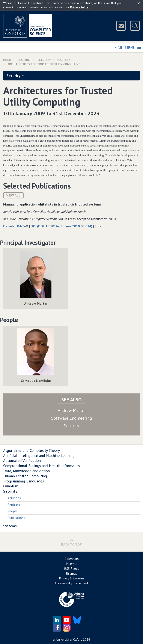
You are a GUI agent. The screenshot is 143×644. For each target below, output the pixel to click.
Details (9, 226)
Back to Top (71, 542)
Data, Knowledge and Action (26, 471)
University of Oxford (69, 639)
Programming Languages (24, 481)
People (13, 511)
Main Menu (127, 47)
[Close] (139, 3)
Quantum (11, 486)
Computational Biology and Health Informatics (42, 466)
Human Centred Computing (25, 476)
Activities (14, 498)
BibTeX (23, 226)
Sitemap (71, 573)
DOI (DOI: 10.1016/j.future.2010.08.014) (62, 226)
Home (7, 60)
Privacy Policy (79, 7)
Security (44, 60)
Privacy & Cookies (72, 578)
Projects (64, 60)
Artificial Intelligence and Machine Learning (39, 456)
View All (13, 195)
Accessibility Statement (72, 583)
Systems (10, 526)
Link (98, 226)
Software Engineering (72, 418)
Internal (72, 564)
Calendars (72, 559)
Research (25, 60)
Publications (16, 518)
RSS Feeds (72, 568)
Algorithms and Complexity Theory (32, 450)
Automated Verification (22, 460)
